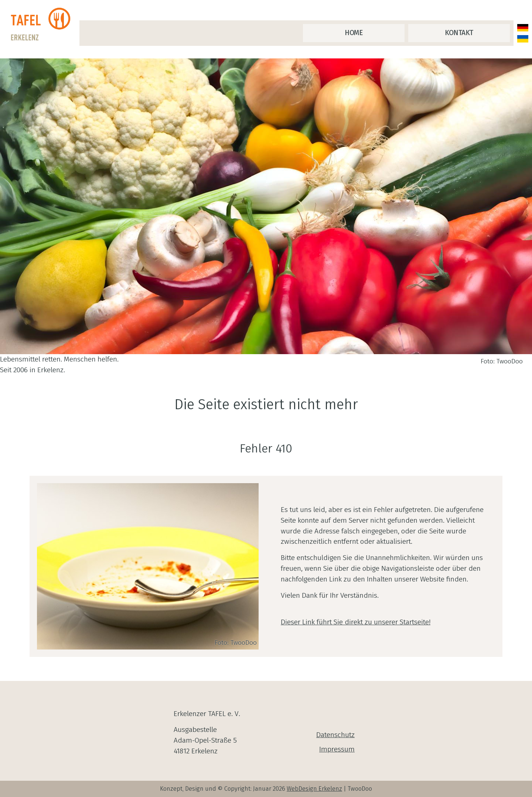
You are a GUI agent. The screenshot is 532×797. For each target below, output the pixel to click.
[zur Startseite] (42, 25)
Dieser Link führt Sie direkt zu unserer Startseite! (356, 622)
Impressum (337, 749)
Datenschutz (335, 735)
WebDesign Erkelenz (314, 789)
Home (354, 33)
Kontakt (459, 33)
